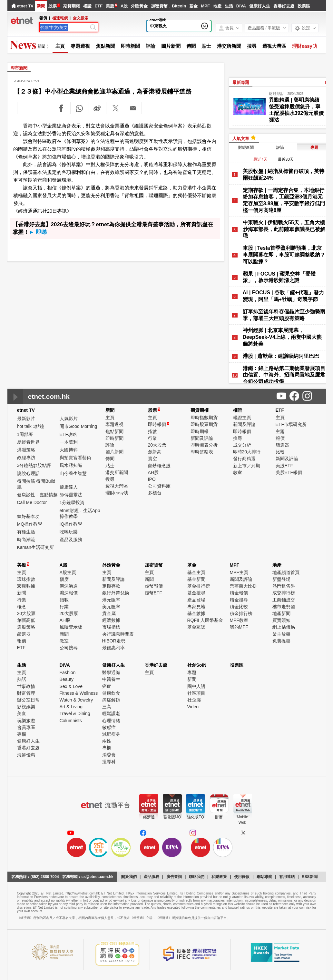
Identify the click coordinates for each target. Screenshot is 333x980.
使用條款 (242, 877)
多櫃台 (155, 493)
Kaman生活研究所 (35, 547)
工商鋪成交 (284, 600)
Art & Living (71, 707)
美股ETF (284, 466)
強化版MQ (172, 817)
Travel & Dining (75, 713)
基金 (193, 6)
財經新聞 (246, 147)
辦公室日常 (28, 700)
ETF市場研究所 (291, 424)
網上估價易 (284, 627)
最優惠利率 (113, 648)
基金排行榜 (199, 586)
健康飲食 (111, 693)
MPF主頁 (239, 572)
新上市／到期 (247, 466)
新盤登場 (281, 579)
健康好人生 (260, 6)
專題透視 (80, 46)
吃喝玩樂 (69, 532)
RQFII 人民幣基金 (205, 620)
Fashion (68, 672)
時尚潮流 (26, 540)
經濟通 (149, 817)
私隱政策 (219, 877)
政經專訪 (26, 458)
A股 (124, 6)
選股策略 (26, 627)
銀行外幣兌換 (116, 593)
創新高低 (26, 620)
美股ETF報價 (289, 472)
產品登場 (196, 600)
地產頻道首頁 (286, 572)
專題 (192, 672)
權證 (87, 6)
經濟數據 (111, 620)
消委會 (109, 755)
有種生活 (26, 532)
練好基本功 (28, 516)
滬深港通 (69, 586)
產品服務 (152, 877)
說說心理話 (28, 473)
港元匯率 (111, 600)
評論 (151, 46)
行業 (152, 438)
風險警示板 (71, 627)
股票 (53, 6)
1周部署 (25, 434)
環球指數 (26, 579)
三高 (107, 707)
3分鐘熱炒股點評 (34, 465)
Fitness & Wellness (79, 693)
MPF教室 (239, 620)
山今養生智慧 (73, 473)
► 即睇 (38, 232)
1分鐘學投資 (72, 502)
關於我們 (129, 877)
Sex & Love (71, 686)
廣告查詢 (174, 877)
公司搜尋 (69, 648)
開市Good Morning (78, 426)
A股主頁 (68, 572)
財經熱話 (277, 94)
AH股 (153, 472)
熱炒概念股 (159, 466)
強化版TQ (196, 817)
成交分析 (242, 445)
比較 (280, 452)
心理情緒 (111, 721)
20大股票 (157, 445)
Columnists (71, 721)
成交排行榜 (284, 593)
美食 (22, 713)
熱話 (22, 679)
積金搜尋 (239, 600)
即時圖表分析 (204, 445)
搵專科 (109, 762)
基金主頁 (196, 572)
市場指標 (111, 627)
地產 (217, 6)
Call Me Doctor (32, 502)
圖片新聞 (171, 46)
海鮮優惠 (26, 755)
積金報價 (239, 593)
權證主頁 (242, 418)
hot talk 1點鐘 (31, 426)
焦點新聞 (105, 46)
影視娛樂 (26, 707)
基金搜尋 (196, 593)
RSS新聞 (310, 877)
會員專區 (26, 727)
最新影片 (26, 419)
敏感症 (109, 727)
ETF (99, 6)
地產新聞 (281, 613)
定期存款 (111, 586)
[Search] (64, 28)
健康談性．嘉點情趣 (37, 495)
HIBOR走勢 (114, 641)
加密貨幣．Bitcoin (168, 6)
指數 (152, 431)
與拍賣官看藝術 (75, 458)
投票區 (304, 6)
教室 (238, 472)
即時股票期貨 (204, 424)
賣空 (152, 459)
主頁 (60, 46)
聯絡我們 (197, 877)
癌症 (107, 686)
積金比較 (239, 607)
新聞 (41, 6)
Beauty (67, 679)
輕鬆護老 (111, 713)
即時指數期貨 (204, 418)
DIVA (241, 6)
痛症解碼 (111, 700)
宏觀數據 (26, 586)
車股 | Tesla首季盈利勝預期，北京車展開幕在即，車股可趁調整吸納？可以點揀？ (284, 255)
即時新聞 (131, 46)
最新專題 (241, 82)
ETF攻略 (68, 434)
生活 (229, 6)
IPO (152, 479)
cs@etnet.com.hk (98, 877)
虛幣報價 (154, 586)
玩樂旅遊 (26, 721)
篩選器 (282, 445)
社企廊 (194, 700)
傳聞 (191, 46)
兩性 (107, 741)
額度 (64, 579)
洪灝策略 (26, 450)
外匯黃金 (139, 6)
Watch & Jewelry (76, 700)
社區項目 (196, 693)
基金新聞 (196, 579)
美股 (110, 6)
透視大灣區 (274, 46)
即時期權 (200, 431)
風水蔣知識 (71, 465)
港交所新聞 (229, 46)
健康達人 (69, 487)
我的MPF (239, 627)
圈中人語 (196, 686)
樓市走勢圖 (284, 607)
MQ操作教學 (30, 524)
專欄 (22, 734)
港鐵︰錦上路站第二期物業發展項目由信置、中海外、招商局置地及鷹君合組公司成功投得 (284, 375)
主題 (280, 431)
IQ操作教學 (71, 524)
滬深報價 (69, 593)
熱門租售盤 (284, 586)
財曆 (219, 817)
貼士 (206, 46)
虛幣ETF (153, 593)
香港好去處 (284, 6)
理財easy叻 (305, 46)
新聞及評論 (202, 438)
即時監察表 (202, 452)
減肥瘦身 (111, 734)
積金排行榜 (241, 613)
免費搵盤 (281, 641)
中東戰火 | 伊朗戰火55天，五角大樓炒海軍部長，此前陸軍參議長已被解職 (284, 229)
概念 (22, 607)
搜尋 (252, 46)
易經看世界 (28, 442)
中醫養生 (111, 679)
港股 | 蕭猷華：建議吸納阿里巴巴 (281, 356)
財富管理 (26, 693)
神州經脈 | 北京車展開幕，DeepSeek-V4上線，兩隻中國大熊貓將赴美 (282, 337)
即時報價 (159, 424)
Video (193, 707)
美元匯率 (111, 607)
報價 (280, 438)
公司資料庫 (159, 486)
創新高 (155, 452)
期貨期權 (72, 6)
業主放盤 (281, 634)
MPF (205, 6)
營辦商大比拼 (243, 586)
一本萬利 (69, 442)
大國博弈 (69, 450)
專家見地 (196, 607)
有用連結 (287, 877)
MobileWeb (242, 820)
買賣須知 (281, 620)
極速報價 (60, 18)
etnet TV (25, 6)
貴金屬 (109, 613)
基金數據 (196, 613)
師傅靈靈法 (71, 495)
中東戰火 (158, 26)
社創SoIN (197, 665)
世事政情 (26, 686)
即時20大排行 (247, 452)
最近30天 (286, 159)
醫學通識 (111, 672)
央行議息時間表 (118, 634)
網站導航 (264, 877)
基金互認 (196, 627)
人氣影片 (69, 419)
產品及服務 (71, 540)
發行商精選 (244, 459)
